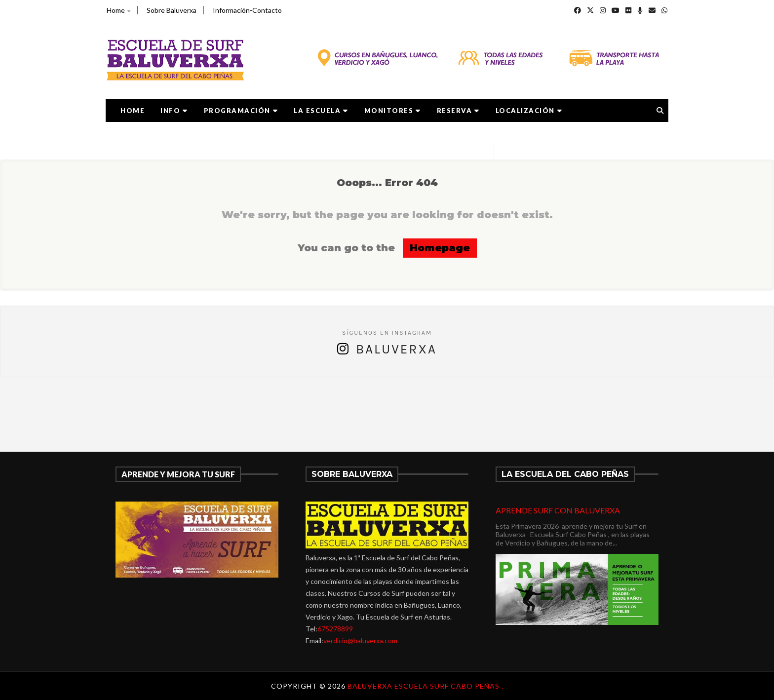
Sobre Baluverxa (172, 10)
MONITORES (393, 111)
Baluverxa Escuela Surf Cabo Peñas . (426, 686)
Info (174, 111)
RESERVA (458, 111)
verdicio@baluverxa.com (360, 641)
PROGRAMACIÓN (241, 111)
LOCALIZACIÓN (529, 111)
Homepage (440, 248)
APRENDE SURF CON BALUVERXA (558, 510)
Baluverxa (396, 349)
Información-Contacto (247, 10)
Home (118, 10)
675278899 (335, 629)
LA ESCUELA (321, 111)
